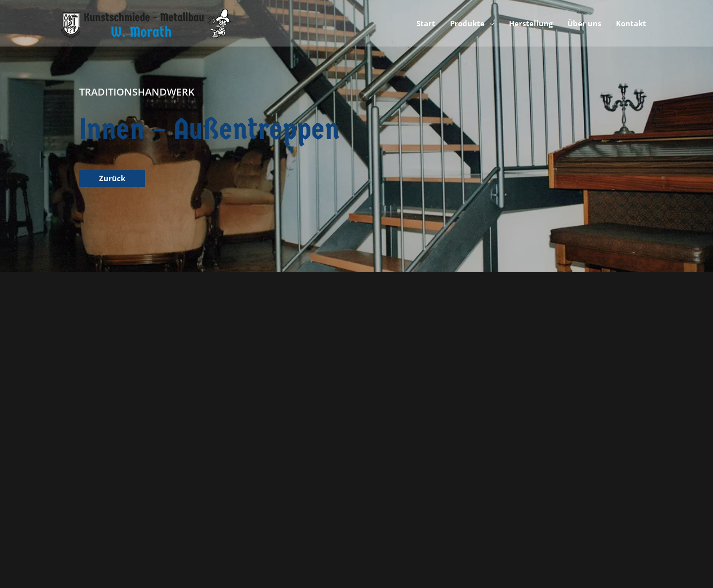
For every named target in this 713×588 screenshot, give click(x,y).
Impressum (537, 437)
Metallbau (373, 449)
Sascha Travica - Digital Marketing (349, 544)
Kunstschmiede (382, 437)
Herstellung (376, 461)
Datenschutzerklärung (555, 449)
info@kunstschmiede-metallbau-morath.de (157, 487)
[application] (489, 23)
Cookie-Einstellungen (553, 474)
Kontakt (531, 461)
